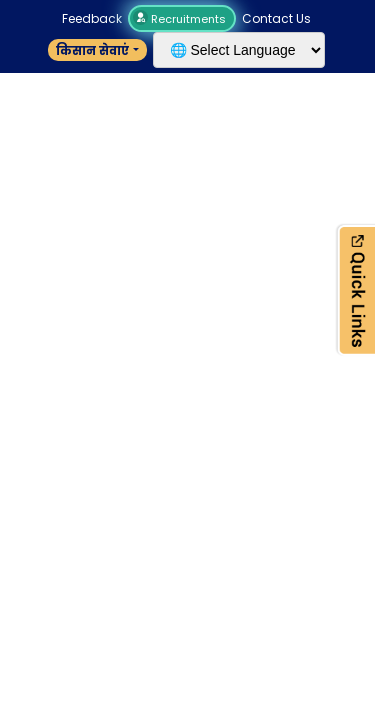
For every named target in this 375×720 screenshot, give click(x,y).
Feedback (92, 18)
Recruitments (182, 19)
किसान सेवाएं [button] (92, 50)
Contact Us (276, 18)
